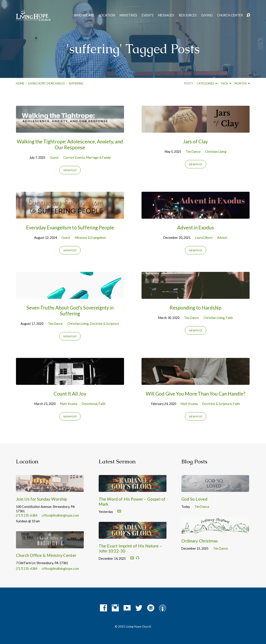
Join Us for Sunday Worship (41, 499)
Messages (166, 15)
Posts (188, 83)
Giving (207, 15)
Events (148, 15)
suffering (76, 83)
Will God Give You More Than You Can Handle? (196, 394)
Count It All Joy (70, 394)
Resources (188, 15)
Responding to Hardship (196, 308)
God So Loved (194, 499)
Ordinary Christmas (200, 541)
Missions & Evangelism (90, 238)
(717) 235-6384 (27, 515)
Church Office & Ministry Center (46, 555)
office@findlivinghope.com (60, 515)
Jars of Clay (195, 142)
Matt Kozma (69, 404)
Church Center (230, 15)
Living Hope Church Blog (46, 83)
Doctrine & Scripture (105, 324)
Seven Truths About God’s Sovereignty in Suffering (70, 311)
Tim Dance (193, 152)
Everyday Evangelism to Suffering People (70, 228)
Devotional (90, 404)
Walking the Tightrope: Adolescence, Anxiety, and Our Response (70, 144)
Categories (207, 83)
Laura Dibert (204, 238)
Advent (222, 238)
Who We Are (84, 15)
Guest (54, 157)
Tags (226, 83)
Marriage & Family (98, 157)
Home (20, 83)
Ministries (128, 15)
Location (107, 15)
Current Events (74, 157)
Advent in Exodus (196, 228)
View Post (70, 170)
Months (242, 83)
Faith (229, 318)
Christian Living (216, 152)
